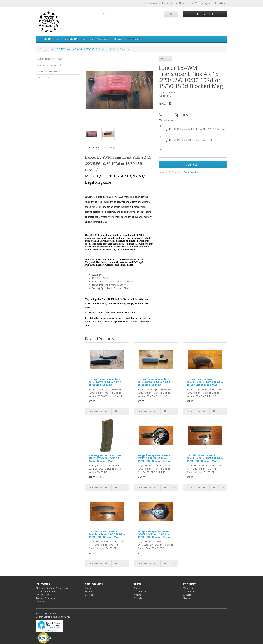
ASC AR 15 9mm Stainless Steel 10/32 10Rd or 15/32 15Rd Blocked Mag (105, 382)
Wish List (187, 595)
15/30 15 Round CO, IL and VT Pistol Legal (185, 140)
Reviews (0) (110, 147)
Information (132, 39)
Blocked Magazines (50, 39)
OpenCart (52, 614)
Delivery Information (46, 592)
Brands (137, 588)
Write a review (192, 172)
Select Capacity (167, 120)
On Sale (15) (44, 77)
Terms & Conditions (45, 598)
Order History (190, 592)
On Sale (118, 39)
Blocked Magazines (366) (50, 59)
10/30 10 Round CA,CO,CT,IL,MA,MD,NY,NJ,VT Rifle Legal (192, 129)
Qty (160, 149)
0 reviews (179, 172)
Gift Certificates (141, 592)
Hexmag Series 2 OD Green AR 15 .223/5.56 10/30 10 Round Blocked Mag (105, 458)
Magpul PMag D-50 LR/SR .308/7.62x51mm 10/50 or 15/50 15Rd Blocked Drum (154, 534)
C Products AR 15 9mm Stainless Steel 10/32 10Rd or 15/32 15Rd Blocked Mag (107, 534)
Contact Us (90, 588)
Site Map (89, 595)
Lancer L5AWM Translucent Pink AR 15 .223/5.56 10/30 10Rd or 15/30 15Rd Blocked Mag (90, 49)
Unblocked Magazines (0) (50, 65)
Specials (138, 598)
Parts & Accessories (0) (49, 71)
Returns (89, 592)
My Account (189, 588)
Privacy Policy (42, 595)
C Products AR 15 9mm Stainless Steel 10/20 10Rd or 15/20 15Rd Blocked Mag (205, 458)
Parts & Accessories (100, 39)
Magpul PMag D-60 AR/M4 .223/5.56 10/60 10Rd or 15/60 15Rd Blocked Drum (154, 458)
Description (93, 147)
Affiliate (138, 595)
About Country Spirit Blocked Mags (52, 588)
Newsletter (188, 598)
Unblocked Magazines (75, 39)
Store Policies (42, 602)
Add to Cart (193, 165)
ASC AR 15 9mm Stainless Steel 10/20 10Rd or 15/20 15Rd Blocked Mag (154, 382)
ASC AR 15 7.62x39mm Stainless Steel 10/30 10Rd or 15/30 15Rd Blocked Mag (205, 382)
